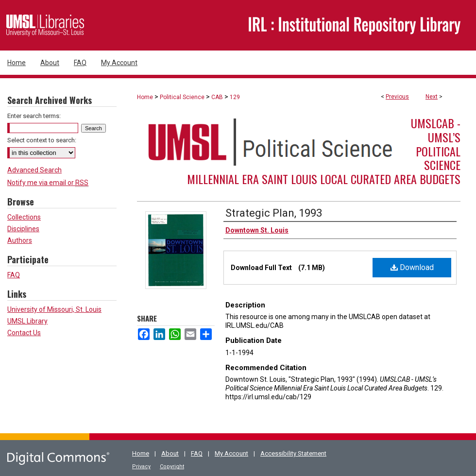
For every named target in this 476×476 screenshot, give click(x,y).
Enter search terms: (34, 116)
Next (432, 97)
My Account (231, 453)
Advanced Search (34, 170)
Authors (20, 240)
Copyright (172, 467)
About (170, 453)
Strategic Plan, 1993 (274, 213)
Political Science (182, 97)
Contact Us (24, 333)
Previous (397, 97)
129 (235, 97)
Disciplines (23, 229)
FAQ (14, 275)
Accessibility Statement (293, 453)
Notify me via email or (48, 183)
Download (412, 267)
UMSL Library (27, 321)
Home (145, 97)
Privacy (141, 467)
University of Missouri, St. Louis (54, 309)
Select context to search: (42, 140)
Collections (24, 217)
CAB (217, 97)
